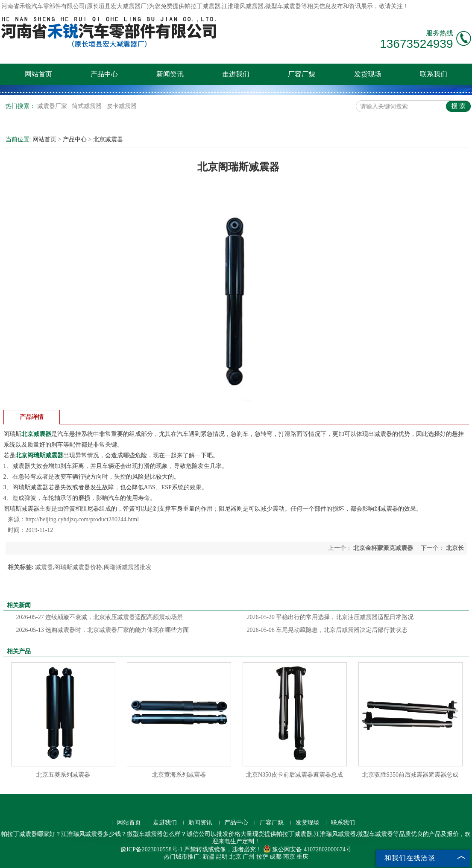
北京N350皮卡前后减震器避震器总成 (295, 775)
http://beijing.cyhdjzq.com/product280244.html (82, 519)
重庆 (302, 857)
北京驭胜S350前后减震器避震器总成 (410, 775)
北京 (235, 857)
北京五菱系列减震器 (63, 775)
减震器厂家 (53, 106)
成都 (276, 857)
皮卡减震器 (122, 106)
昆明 (222, 857)
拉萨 (262, 857)
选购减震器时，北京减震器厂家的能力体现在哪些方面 (103, 630)
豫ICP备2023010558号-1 (151, 849)
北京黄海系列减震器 (179, 775)
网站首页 (38, 74)
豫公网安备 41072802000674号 (307, 849)
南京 (289, 857)
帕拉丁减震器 (202, 6)
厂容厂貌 (302, 74)
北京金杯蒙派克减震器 (383, 548)
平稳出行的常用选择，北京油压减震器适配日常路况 (330, 617)
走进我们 (236, 74)
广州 (249, 857)
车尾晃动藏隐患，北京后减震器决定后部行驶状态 (327, 630)
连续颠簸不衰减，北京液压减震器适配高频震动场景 (100, 617)
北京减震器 (108, 139)
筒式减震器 (88, 106)
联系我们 (434, 74)
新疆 (208, 857)
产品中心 (104, 74)
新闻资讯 (170, 74)
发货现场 (368, 74)
